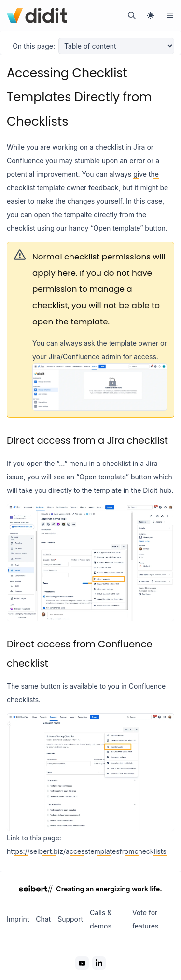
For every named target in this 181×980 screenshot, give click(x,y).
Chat (43, 919)
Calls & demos (101, 919)
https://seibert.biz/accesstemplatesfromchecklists (87, 851)
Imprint (18, 919)
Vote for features (145, 919)
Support (70, 919)
